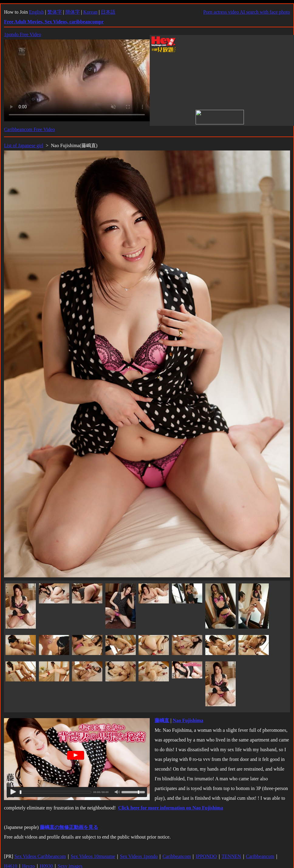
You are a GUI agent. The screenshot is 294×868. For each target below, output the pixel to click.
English (36, 12)
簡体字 (73, 12)
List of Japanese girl (24, 145)
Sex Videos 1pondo (139, 856)
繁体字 (55, 12)
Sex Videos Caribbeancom (40, 856)
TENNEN (231, 856)
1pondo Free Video (22, 34)
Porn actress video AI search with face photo (247, 12)
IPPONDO (206, 856)
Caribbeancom (177, 856)
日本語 (108, 12)
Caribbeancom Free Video (29, 129)
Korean (90, 12)
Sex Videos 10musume (93, 856)
